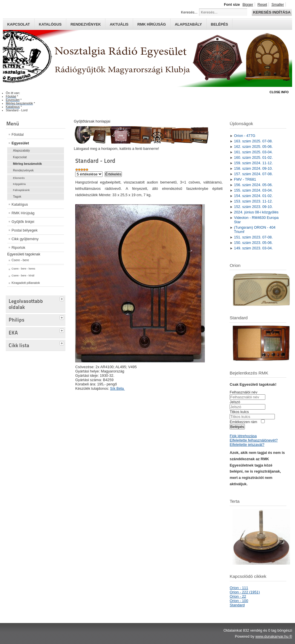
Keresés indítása (272, 12)
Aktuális (119, 24)
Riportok (18, 248)
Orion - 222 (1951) (245, 592)
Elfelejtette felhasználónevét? (254, 440)
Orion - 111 (239, 588)
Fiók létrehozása (243, 436)
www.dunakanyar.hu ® (274, 636)
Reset (262, 4)
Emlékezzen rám (243, 422)
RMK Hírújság (23, 213)
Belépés (220, 24)
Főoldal (18, 134)
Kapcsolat (19, 24)
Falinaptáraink (21, 190)
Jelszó (235, 402)
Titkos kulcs (239, 412)
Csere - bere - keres (23, 269)
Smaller (278, 4)
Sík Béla (117, 388)
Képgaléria (19, 184)
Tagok (17, 196)
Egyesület (20, 143)
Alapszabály (188, 24)
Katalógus (50, 24)
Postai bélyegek (24, 230)
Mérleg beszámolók (27, 164)
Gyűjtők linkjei (23, 222)
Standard (237, 605)
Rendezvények (86, 24)
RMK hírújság (152, 24)
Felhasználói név (243, 392)
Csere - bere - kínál (23, 276)
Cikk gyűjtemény (25, 239)
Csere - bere (20, 260)
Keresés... (189, 12)
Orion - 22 (238, 596)
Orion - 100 (239, 601)
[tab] (63, 298)
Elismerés (19, 178)
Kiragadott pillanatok (26, 283)
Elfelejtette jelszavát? (247, 445)
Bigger (248, 4)
